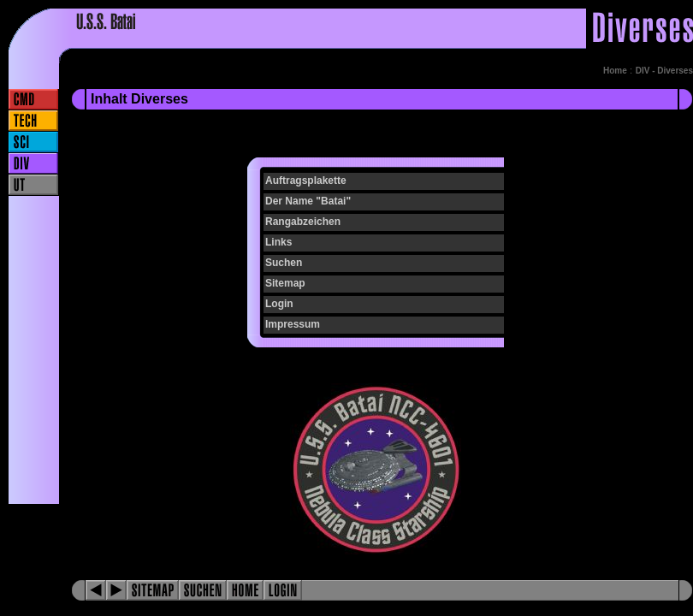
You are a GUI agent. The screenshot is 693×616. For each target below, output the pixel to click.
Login (279, 304)
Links (278, 242)
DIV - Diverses (664, 71)
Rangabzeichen (303, 222)
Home (615, 71)
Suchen (284, 263)
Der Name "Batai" (308, 201)
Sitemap (285, 283)
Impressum (293, 324)
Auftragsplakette (306, 181)
